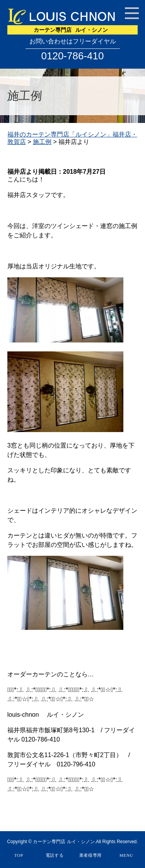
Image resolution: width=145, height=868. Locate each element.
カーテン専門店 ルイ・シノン (64, 842)
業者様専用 (91, 855)
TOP (19, 855)
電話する (55, 855)
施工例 (42, 142)
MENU (126, 855)
